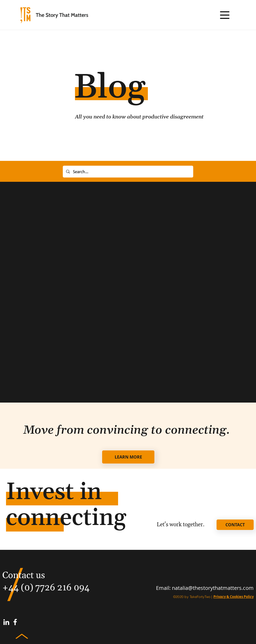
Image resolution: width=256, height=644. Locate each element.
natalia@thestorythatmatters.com (213, 588)
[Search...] (127, 172)
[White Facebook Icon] (15, 622)
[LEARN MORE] (128, 457)
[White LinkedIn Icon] (6, 622)
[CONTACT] (235, 525)
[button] (225, 15)
